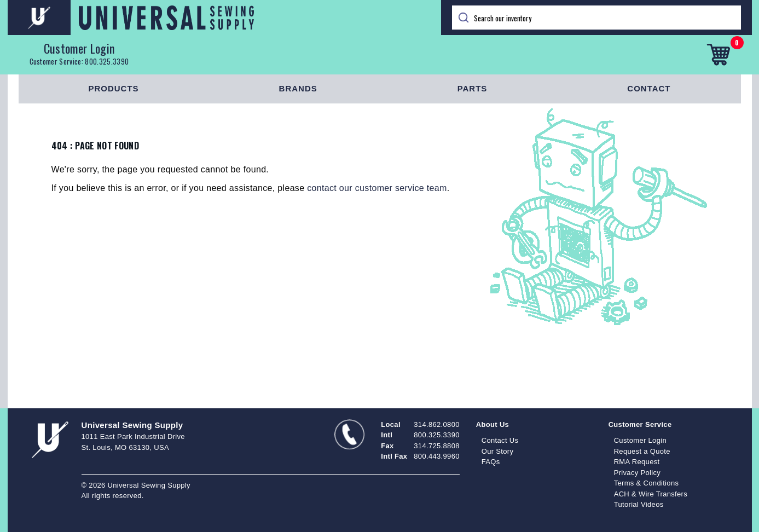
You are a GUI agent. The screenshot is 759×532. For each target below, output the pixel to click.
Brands (298, 88)
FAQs (491, 462)
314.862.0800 (436, 424)
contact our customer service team (377, 188)
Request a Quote (642, 451)
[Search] (596, 18)
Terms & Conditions (647, 483)
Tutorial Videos (639, 504)
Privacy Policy (638, 473)
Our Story (498, 451)
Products (113, 88)
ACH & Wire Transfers (651, 494)
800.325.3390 (107, 61)
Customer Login (79, 48)
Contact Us (500, 440)
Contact (649, 88)
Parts (473, 88)
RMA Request (637, 462)
